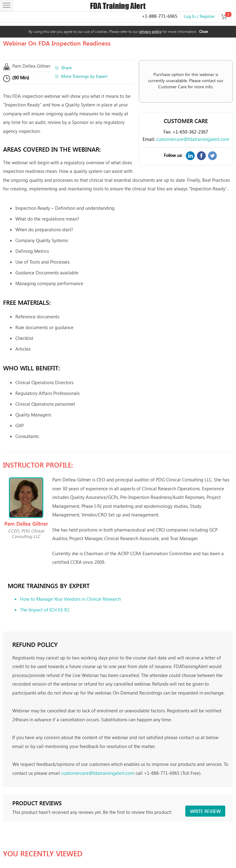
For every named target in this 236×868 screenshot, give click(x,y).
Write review (205, 811)
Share (66, 68)
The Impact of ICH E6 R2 (45, 610)
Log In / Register (199, 16)
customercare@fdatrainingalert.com (193, 139)
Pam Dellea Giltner (31, 66)
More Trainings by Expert (84, 76)
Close (203, 32)
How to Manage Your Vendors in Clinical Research (70, 599)
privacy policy (150, 32)
